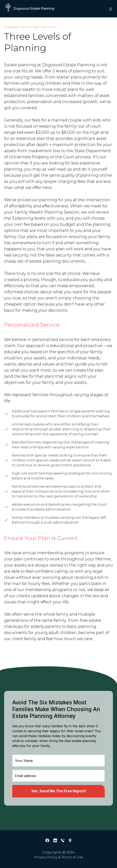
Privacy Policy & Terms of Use (59, 857)
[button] (109, 9)
